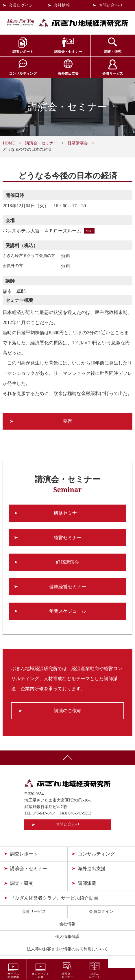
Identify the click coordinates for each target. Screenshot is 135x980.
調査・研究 (113, 52)
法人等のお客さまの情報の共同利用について (67, 949)
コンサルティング (23, 74)
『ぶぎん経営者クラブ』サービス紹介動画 (54, 898)
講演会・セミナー (68, 52)
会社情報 (62, 5)
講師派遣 (87, 883)
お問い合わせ (111, 5)
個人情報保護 (67, 937)
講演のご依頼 (68, 711)
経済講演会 (78, 143)
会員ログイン (21, 5)
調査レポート (23, 52)
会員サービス (113, 74)
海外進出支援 (68, 74)
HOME (9, 143)
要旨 (68, 421)
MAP (89, 231)
